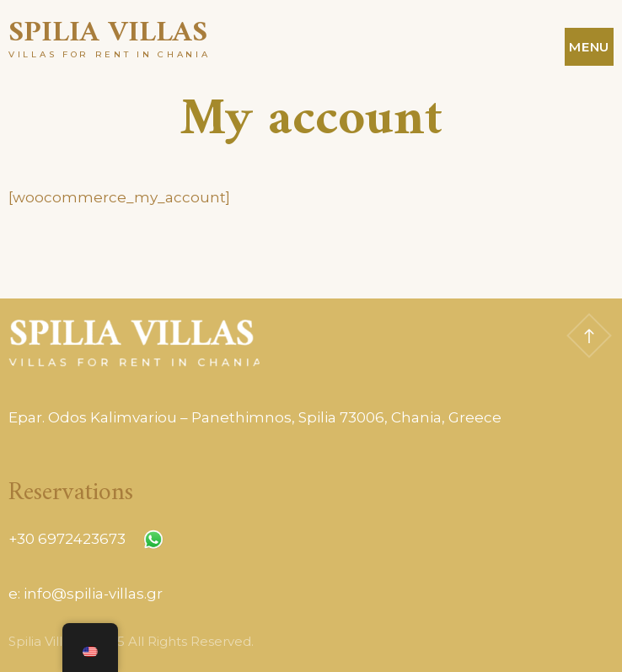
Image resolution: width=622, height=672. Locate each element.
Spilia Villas (108, 33)
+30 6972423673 (67, 539)
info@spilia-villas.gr (93, 594)
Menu (589, 47)
